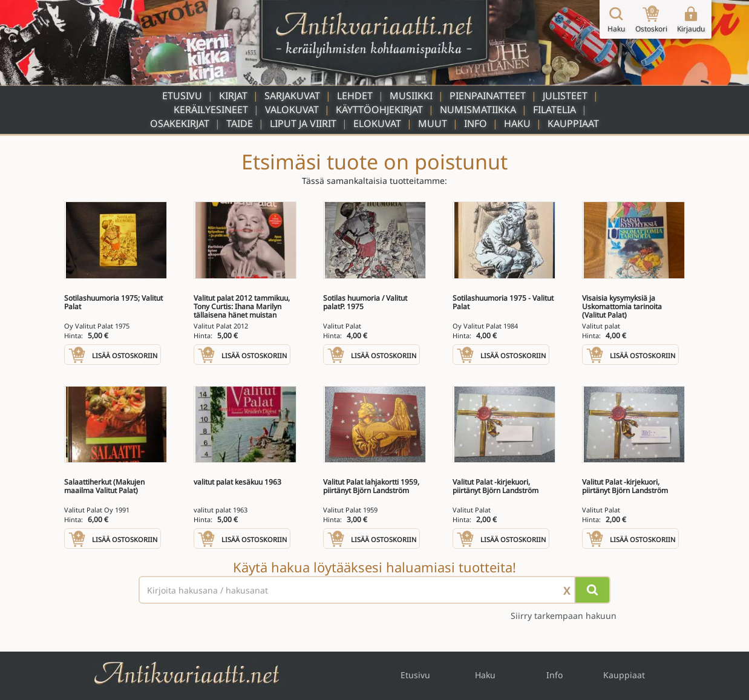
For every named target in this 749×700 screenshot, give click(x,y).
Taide (240, 123)
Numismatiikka (478, 110)
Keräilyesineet (211, 110)
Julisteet (565, 96)
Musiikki (411, 96)
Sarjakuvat (292, 96)
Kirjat (233, 96)
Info (476, 123)
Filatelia (554, 110)
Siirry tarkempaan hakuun (564, 616)
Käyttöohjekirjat (379, 110)
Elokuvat (377, 123)
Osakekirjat (180, 123)
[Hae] (592, 590)
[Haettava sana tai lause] (374, 590)
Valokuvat (292, 110)
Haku (517, 123)
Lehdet (355, 96)
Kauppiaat (573, 123)
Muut (433, 123)
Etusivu (182, 96)
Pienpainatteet (488, 96)
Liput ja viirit (303, 123)
